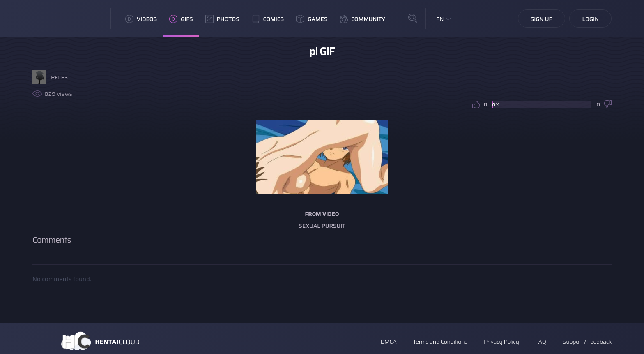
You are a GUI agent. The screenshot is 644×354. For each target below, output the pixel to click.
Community (362, 19)
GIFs (181, 19)
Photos (222, 19)
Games (312, 19)
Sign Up (542, 19)
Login (590, 19)
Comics (268, 19)
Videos (141, 19)
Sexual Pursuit (322, 226)
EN (440, 19)
